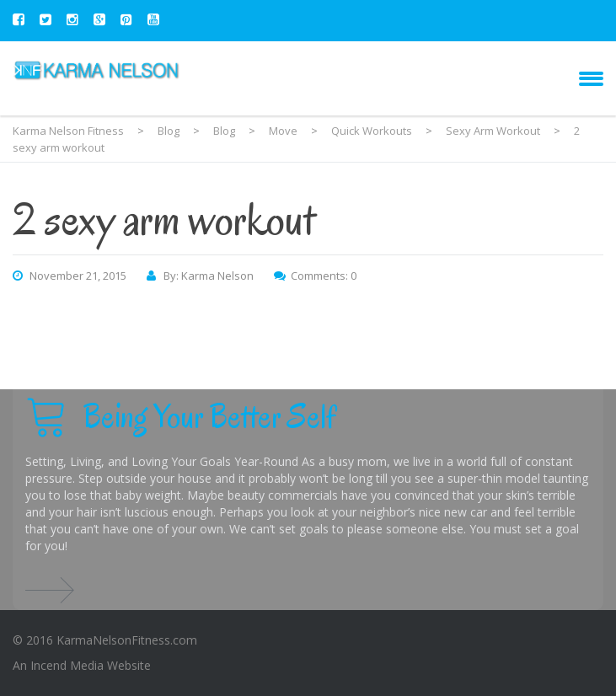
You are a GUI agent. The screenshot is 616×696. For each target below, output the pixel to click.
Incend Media (67, 665)
